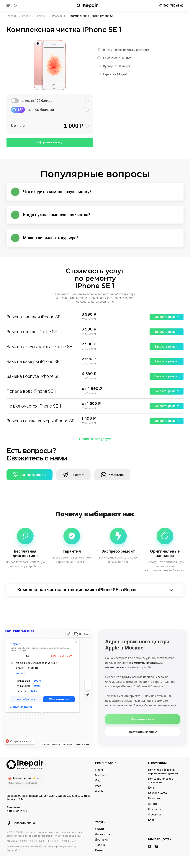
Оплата (153, 804)
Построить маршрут (143, 732)
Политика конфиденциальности (58, 846)
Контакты (155, 809)
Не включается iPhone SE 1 (34, 406)
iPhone (99, 770)
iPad (98, 781)
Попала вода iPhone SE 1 (32, 391)
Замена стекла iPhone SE (32, 332)
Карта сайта (13, 850)
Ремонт (100, 850)
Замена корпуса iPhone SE (33, 376)
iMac (98, 786)
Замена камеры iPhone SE (33, 361)
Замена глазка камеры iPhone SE (40, 421)
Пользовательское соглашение (161, 780)
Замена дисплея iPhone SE (33, 317)
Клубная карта (157, 793)
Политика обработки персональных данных (163, 772)
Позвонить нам (142, 719)
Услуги (99, 829)
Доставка (101, 840)
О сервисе (155, 815)
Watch (99, 791)
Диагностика (104, 834)
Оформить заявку (50, 142)
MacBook (101, 775)
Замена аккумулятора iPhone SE (39, 347)
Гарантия (154, 798)
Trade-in (100, 845)
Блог (151, 820)
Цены (152, 788)
